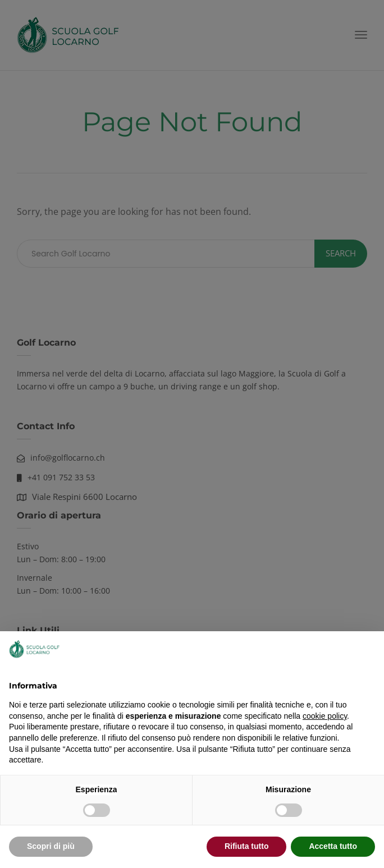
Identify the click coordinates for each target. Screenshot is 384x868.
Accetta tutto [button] (333, 846)
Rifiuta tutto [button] (247, 846)
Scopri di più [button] (51, 846)
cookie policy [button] (325, 716)
